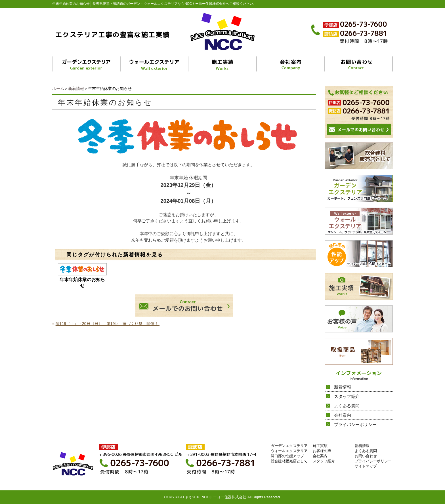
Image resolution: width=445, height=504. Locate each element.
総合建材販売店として (289, 461)
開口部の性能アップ (287, 456)
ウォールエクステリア (289, 451)
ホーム (58, 88)
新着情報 (76, 88)
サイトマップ (366, 466)
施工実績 (320, 446)
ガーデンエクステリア (289, 446)
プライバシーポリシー (355, 424)
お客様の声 (322, 451)
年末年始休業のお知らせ (82, 282)
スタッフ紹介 (347, 396)
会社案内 (343, 415)
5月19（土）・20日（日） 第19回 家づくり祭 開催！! (108, 324)
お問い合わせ (366, 456)
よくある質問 (347, 406)
